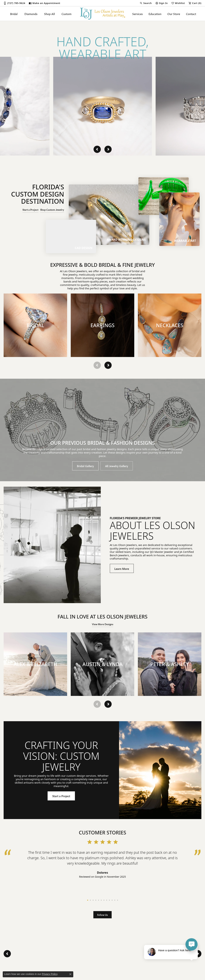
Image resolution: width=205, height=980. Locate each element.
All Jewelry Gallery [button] (117, 466)
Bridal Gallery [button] (85, 466)
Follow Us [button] (102, 915)
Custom (66, 14)
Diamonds (31, 14)
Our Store (174, 14)
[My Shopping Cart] (195, 3)
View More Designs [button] (103, 624)
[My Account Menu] (162, 3)
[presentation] (97, 149)
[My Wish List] (178, 3)
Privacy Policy (50, 974)
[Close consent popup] (70, 974)
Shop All (49, 14)
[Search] (146, 3)
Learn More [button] (122, 568)
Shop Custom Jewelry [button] (52, 210)
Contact (191, 14)
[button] (35, 325)
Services (138, 14)
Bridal (14, 14)
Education (155, 14)
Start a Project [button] (30, 210)
